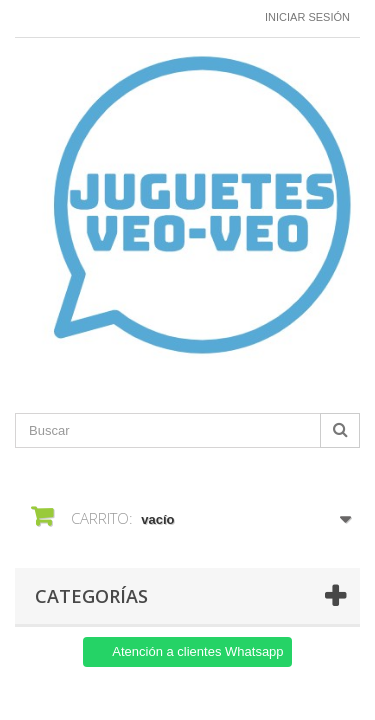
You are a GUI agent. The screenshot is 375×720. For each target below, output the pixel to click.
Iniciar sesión (307, 17)
